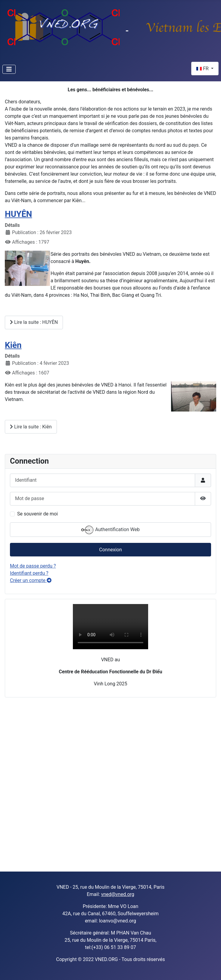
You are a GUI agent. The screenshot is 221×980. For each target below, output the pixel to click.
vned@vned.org (118, 894)
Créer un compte (31, 580)
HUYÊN (18, 214)
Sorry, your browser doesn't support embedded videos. (110, 627)
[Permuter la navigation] (9, 69)
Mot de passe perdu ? (33, 566)
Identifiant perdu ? (29, 573)
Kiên (13, 345)
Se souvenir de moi (37, 514)
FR (203, 69)
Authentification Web (110, 530)
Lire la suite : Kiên (31, 427)
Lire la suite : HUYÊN (34, 322)
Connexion (110, 550)
